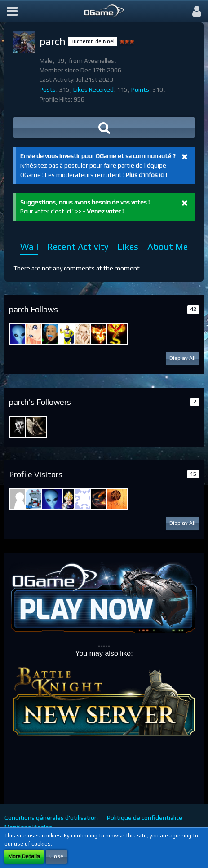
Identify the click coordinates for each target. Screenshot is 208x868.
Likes (128, 246)
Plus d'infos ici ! (146, 175)
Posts (48, 89)
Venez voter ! (105, 211)
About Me (168, 246)
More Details (24, 856)
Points (140, 89)
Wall (29, 246)
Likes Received (93, 89)
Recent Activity (78, 246)
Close (56, 856)
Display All (182, 358)
